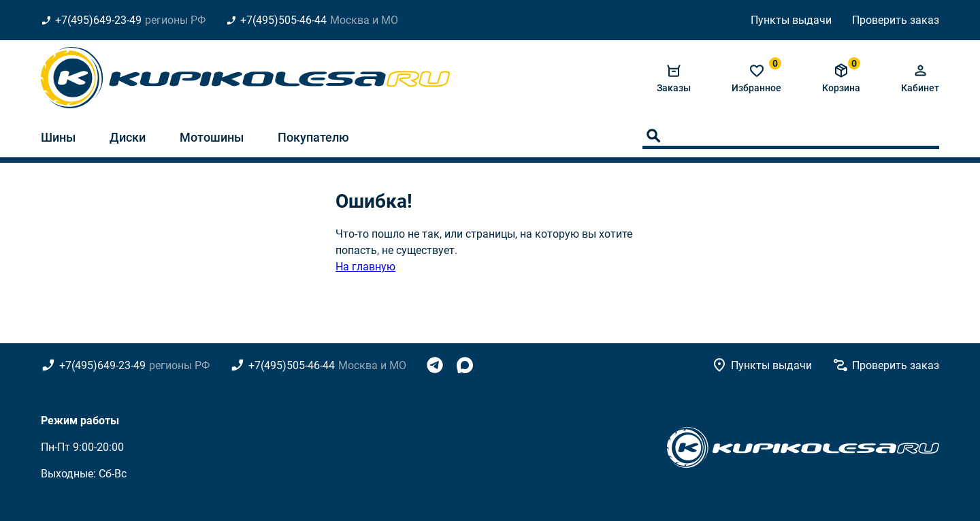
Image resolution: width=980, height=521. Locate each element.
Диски (128, 137)
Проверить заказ (896, 20)
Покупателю (313, 137)
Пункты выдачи (791, 20)
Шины (58, 137)
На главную (365, 267)
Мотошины (212, 137)
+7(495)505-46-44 (283, 20)
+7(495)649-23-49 (98, 20)
